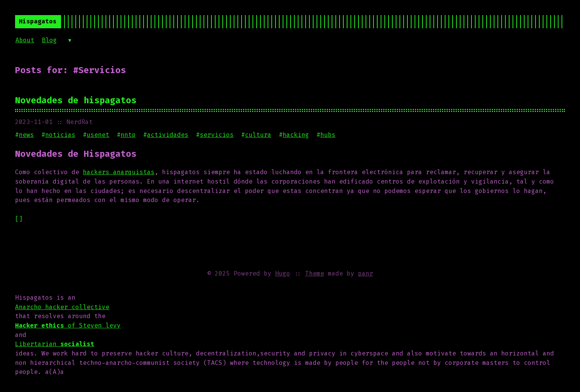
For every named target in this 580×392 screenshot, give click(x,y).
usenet (98, 135)
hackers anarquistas (119, 172)
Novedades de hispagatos (76, 100)
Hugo (283, 273)
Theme (315, 273)
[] (19, 219)
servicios (217, 135)
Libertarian (55, 344)
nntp (128, 135)
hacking (296, 135)
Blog (49, 40)
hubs (328, 135)
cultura (258, 135)
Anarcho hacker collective (62, 307)
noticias (60, 135)
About (25, 40)
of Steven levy (68, 325)
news (26, 135)
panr (366, 273)
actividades (168, 135)
